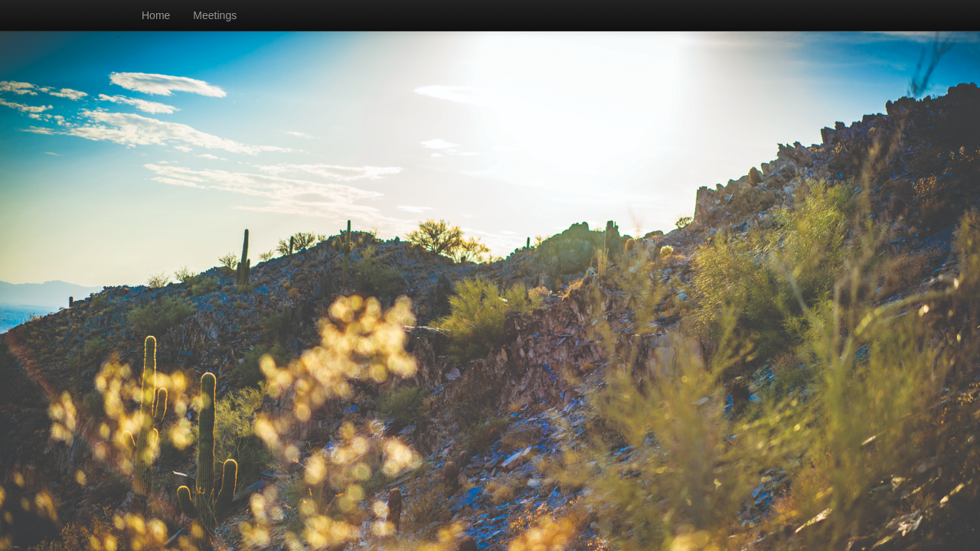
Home (156, 15)
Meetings (215, 15)
